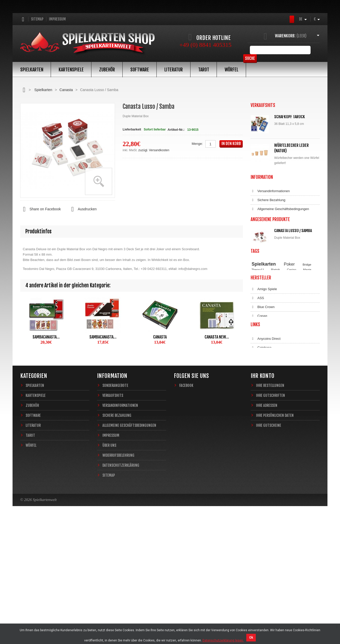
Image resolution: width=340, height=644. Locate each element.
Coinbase (261, 458)
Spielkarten (32, 70)
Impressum (57, 19)
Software (140, 70)
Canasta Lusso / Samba (293, 303)
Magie (307, 349)
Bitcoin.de (261, 467)
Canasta (66, 90)
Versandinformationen (270, 235)
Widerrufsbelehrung (269, 271)
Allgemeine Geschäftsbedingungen (280, 253)
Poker (289, 343)
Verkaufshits (113, 519)
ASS (257, 385)
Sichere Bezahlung (268, 244)
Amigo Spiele (264, 376)
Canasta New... (217, 337)
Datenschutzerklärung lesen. (223, 640)
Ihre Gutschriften (270, 519)
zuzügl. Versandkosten (154, 150)
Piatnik (276, 349)
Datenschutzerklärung (270, 280)
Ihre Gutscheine (269, 549)
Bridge (307, 343)
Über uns (109, 569)
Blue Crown (263, 394)
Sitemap (37, 19)
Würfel (231, 70)
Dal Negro (262, 412)
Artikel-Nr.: (176, 130)
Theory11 (258, 349)
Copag (259, 403)
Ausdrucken (82, 209)
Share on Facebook (40, 209)
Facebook (186, 509)
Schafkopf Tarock (290, 117)
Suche (312, 50)
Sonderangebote (115, 509)
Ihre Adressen (267, 529)
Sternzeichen (280, 353)
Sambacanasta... (46, 337)
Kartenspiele (71, 70)
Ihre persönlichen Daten (275, 539)
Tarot (204, 70)
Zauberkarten (260, 353)
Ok (251, 638)
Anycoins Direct (266, 449)
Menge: (197, 144)
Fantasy (297, 353)
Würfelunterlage (289, 179)
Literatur (174, 70)
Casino (292, 349)
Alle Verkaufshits (269, 210)
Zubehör (107, 70)
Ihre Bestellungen (270, 509)
